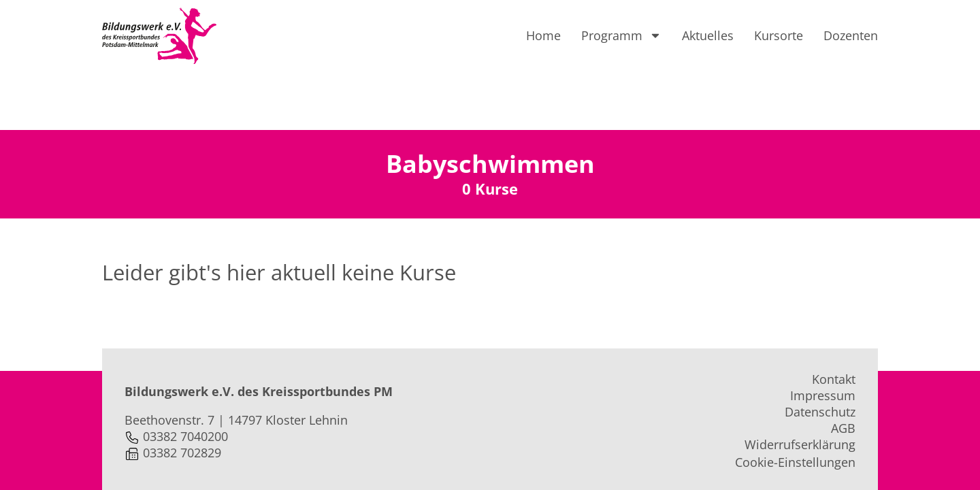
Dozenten (851, 35)
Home (543, 35)
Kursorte (779, 35)
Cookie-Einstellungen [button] (795, 404)
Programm (621, 35)
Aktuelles (708, 35)
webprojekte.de (368, 457)
